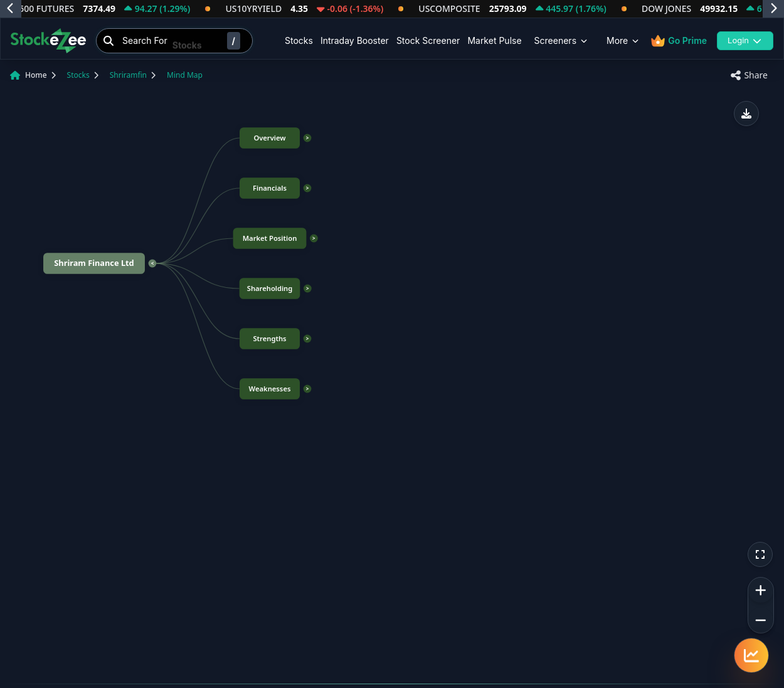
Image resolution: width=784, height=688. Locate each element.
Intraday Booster (355, 40)
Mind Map (185, 75)
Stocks (299, 40)
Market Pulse (494, 40)
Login (745, 40)
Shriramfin (128, 75)
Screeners (562, 40)
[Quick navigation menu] (751, 655)
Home (36, 75)
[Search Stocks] (174, 41)
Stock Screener (428, 40)
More (623, 40)
